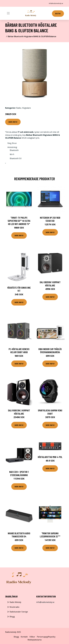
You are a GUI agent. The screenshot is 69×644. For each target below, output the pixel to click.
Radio (19, 108)
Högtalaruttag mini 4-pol (50, 457)
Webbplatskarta (34, 640)
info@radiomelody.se (56, 3)
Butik (58, 13)
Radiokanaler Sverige (19, 612)
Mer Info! (13, 122)
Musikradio (14, 607)
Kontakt (24, 637)
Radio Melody (15, 602)
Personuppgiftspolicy (46, 637)
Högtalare (26, 108)
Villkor (32, 637)
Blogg (12, 617)
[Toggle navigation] (8, 13)
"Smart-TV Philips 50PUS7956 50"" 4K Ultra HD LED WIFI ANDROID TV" (19, 221)
